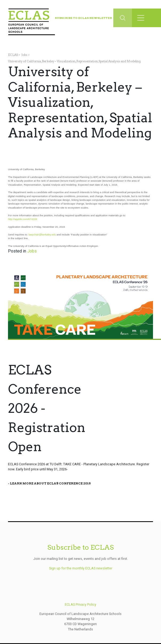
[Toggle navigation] (142, 18)
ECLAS (13, 55)
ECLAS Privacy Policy (80, 604)
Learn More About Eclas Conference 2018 (50, 483)
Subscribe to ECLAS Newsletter (83, 18)
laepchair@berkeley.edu (42, 235)
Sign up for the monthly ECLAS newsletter (81, 568)
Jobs (24, 55)
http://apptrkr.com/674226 (23, 219)
